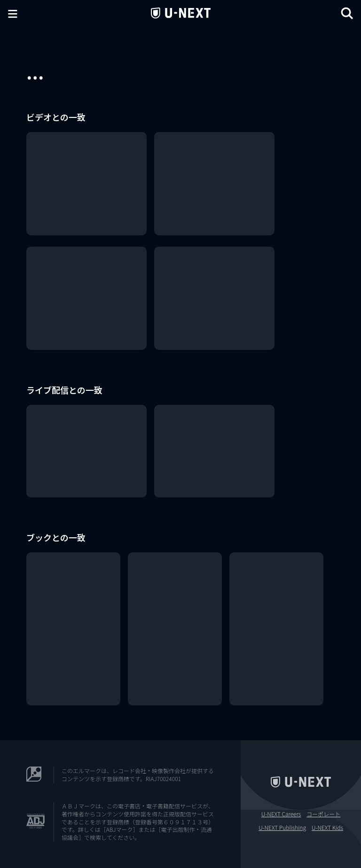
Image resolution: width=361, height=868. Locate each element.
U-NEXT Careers (281, 814)
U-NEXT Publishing (282, 828)
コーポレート (323, 814)
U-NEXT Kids (327, 828)
